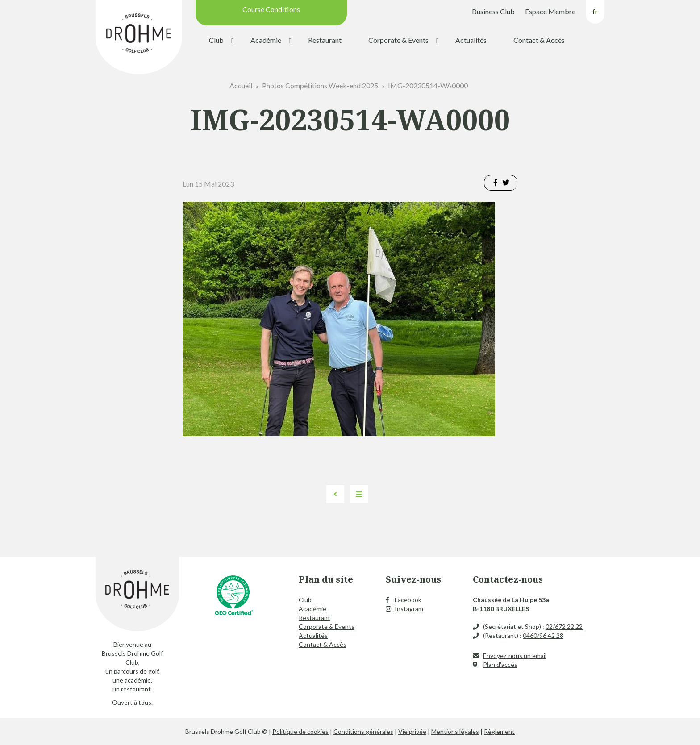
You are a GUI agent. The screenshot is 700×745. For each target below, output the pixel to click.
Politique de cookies (300, 731)
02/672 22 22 (564, 626)
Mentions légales (455, 731)
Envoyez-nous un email (515, 656)
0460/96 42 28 (543, 635)
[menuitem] (595, 15)
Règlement (499, 731)
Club (216, 40)
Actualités (471, 40)
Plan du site (326, 579)
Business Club (493, 11)
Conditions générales (363, 731)
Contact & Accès (539, 40)
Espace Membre (550, 11)
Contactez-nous (508, 579)
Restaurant (325, 40)
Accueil (241, 85)
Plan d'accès (500, 664)
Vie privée (412, 731)
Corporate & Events (398, 40)
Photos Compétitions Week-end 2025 (320, 85)
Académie (266, 40)
